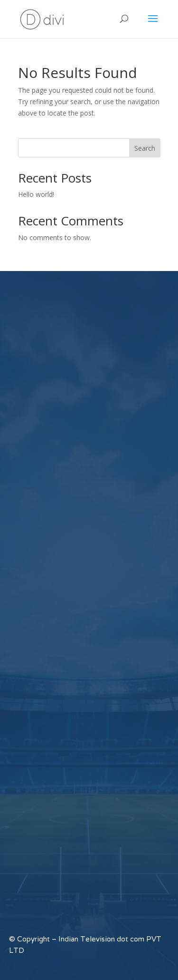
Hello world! (36, 194)
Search (145, 148)
